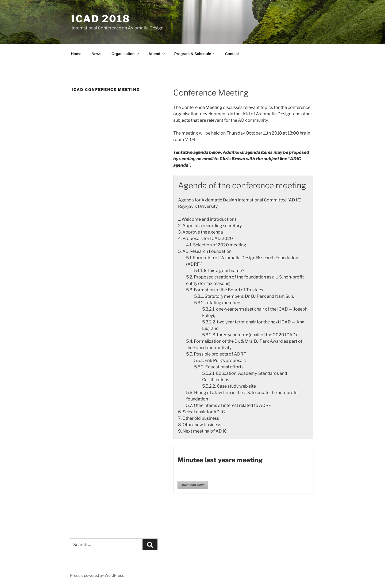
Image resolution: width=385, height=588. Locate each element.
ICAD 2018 (101, 19)
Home (76, 54)
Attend (157, 54)
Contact (232, 54)
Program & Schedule (195, 54)
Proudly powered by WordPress (97, 575)
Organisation (126, 54)
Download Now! (193, 485)
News (96, 54)
